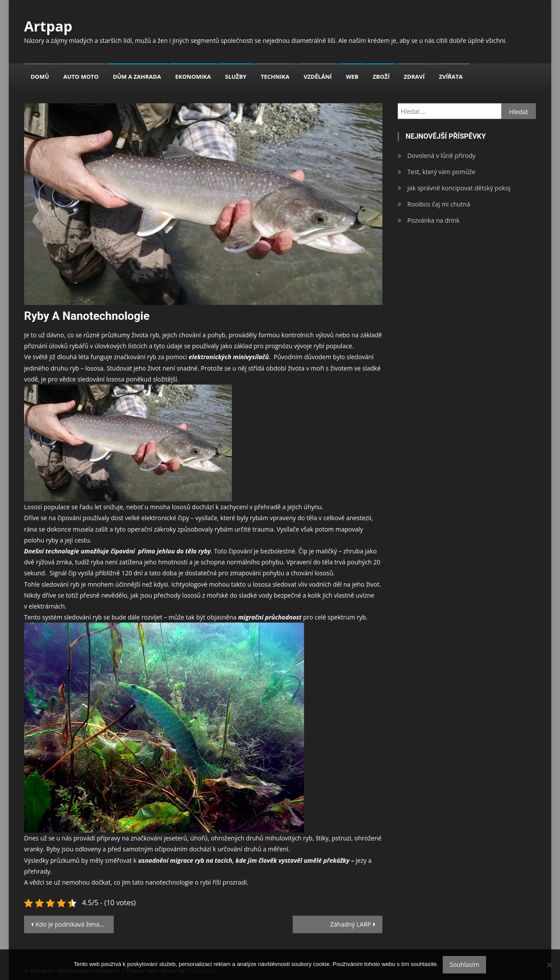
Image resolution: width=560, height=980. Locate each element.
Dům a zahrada (137, 77)
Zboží (381, 77)
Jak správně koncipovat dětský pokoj (459, 188)
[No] (549, 965)
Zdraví (414, 77)
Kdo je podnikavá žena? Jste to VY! (75, 924)
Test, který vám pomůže (441, 172)
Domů (40, 77)
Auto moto (81, 77)
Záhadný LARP (351, 924)
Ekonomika (193, 77)
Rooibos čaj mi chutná (439, 204)
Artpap (48, 26)
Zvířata (451, 77)
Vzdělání (318, 77)
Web (352, 77)
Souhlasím (465, 964)
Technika (275, 77)
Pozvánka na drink (433, 220)
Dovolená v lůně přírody (441, 156)
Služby (236, 77)
